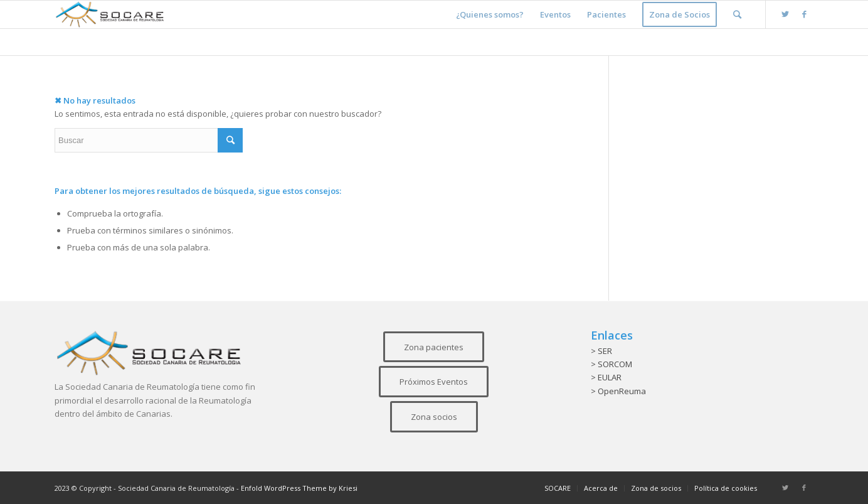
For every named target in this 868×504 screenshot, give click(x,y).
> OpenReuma (618, 391)
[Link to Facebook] (804, 14)
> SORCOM (611, 364)
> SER (601, 351)
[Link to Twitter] (785, 14)
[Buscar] (737, 14)
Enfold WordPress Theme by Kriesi (299, 488)
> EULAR (606, 377)
